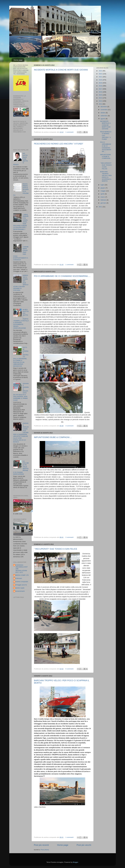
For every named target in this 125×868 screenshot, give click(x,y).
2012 (101, 104)
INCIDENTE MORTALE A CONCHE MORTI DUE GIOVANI (61, 70)
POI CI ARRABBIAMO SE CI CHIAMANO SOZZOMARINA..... (62, 276)
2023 (101, 71)
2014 (101, 98)
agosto (103, 119)
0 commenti (69, 669)
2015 (101, 95)
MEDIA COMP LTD (22, 575)
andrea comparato (22, 582)
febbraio (104, 200)
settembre (104, 116)
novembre (104, 110)
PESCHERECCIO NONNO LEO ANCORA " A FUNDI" (59, 144)
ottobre (103, 113)
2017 (101, 89)
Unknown (19, 578)
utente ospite (20, 588)
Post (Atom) (45, 850)
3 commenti (69, 426)
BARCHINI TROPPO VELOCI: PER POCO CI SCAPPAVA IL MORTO (106, 176)
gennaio (104, 203)
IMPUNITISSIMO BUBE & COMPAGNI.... (53, 437)
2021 (101, 77)
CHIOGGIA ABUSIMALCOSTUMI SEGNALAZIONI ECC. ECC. (22, 569)
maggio (103, 191)
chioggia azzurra (21, 585)
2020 (101, 80)
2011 (101, 207)
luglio (103, 185)
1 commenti (69, 132)
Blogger (76, 862)
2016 (101, 92)
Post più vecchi (84, 845)
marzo (103, 197)
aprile (103, 194)
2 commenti (69, 537)
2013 (101, 101)
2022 (101, 74)
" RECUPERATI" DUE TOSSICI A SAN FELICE (56, 549)
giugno (103, 188)
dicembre (104, 107)
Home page (18, 60)
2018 (101, 86)
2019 (101, 83)
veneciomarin (20, 591)
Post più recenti (41, 845)
